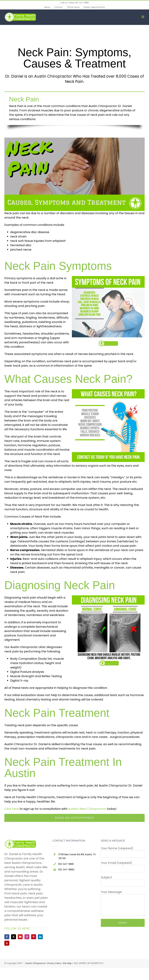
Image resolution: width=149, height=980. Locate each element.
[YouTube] (20, 937)
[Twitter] (14, 937)
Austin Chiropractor (36, 963)
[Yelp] (7, 943)
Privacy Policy (54, 963)
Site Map (67, 963)
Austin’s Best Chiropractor (87, 809)
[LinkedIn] (40, 937)
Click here (12, 809)
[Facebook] (7, 937)
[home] (21, 842)
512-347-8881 (82, 3)
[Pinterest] (34, 937)
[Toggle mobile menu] (143, 17)
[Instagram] (27, 937)
